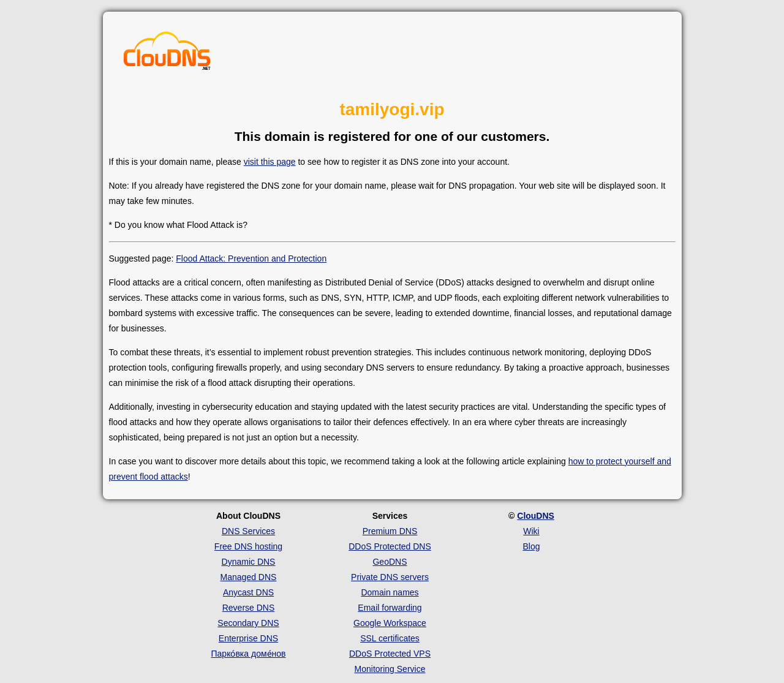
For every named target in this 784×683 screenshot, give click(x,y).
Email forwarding (390, 608)
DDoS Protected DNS (390, 546)
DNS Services (248, 531)
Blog (531, 546)
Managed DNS (249, 577)
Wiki (531, 531)
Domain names (390, 592)
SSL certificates (390, 638)
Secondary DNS (248, 623)
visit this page (270, 162)
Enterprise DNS (248, 638)
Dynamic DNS (249, 562)
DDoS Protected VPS (390, 654)
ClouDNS (536, 516)
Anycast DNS (248, 592)
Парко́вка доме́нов (249, 654)
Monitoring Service (390, 669)
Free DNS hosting (248, 546)
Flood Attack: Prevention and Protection (251, 258)
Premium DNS (390, 531)
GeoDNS (390, 562)
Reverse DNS (249, 608)
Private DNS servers (390, 577)
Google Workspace (390, 623)
